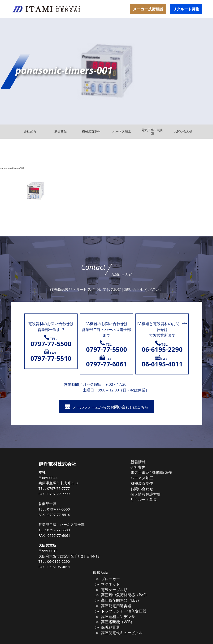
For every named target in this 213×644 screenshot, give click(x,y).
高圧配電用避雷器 (117, 604)
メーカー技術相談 (148, 9)
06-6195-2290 (65, 561)
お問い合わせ (144, 487)
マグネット (112, 584)
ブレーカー (112, 579)
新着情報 (141, 462)
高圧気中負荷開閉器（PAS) (123, 594)
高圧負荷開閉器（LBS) (120, 599)
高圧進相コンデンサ (118, 614)
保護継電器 (112, 624)
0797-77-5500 (65, 509)
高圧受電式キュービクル (121, 629)
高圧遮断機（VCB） (118, 619)
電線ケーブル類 (115, 589)
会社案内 (141, 467)
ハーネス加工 (144, 477)
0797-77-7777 (65, 488)
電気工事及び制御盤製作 (151, 472)
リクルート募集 (186, 9)
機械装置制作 (144, 482)
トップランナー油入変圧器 (123, 609)
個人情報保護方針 (147, 492)
